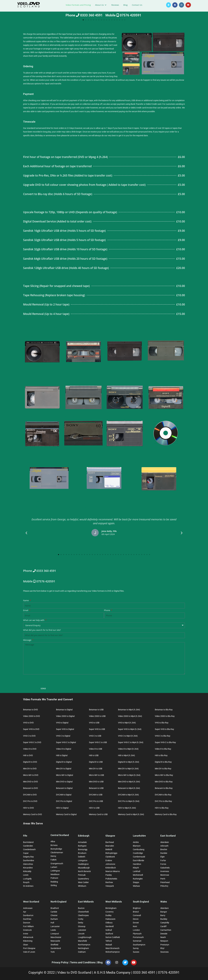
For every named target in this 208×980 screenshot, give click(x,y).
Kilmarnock (28, 937)
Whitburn (82, 886)
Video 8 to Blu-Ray (163, 749)
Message (28, 640)
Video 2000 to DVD (31, 716)
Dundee (164, 853)
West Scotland (31, 902)
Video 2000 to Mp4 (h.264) (130, 716)
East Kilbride (138, 860)
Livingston (83, 860)
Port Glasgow (29, 948)
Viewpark (110, 886)
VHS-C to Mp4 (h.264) (128, 736)
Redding (54, 882)
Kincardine (28, 868)
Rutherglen (138, 879)
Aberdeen (165, 842)
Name (26, 600)
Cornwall (137, 915)
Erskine (109, 860)
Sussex (136, 952)
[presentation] (45, 680)
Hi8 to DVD (28, 755)
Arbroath (164, 846)
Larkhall (136, 871)
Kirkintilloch (111, 868)
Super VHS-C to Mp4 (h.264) (131, 742)
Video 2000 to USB (97, 716)
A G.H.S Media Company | (113, 973)
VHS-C (27, 381)
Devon (136, 919)
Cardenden (28, 846)
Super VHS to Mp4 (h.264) (130, 729)
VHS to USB (94, 723)
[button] (83, 20)
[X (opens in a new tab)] (168, 5)
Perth (163, 879)
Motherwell (138, 875)
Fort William (28, 926)
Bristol (136, 912)
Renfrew (109, 882)
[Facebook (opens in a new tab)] (175, 5)
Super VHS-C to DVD (32, 742)
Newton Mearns (113, 871)
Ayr (25, 912)
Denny (53, 856)
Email (26, 610)
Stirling (54, 885)
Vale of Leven (29, 952)
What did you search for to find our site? (42, 630)
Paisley (109, 875)
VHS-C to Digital (63, 736)
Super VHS (153, 336)
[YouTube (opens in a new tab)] (188, 5)
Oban (26, 945)
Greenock (27, 930)
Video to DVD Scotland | (76, 973)
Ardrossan (28, 908)
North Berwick (84, 871)
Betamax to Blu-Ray (164, 710)
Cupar (26, 853)
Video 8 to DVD (30, 749)
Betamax (29, 336)
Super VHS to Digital (65, 729)
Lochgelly (27, 879)
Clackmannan (57, 852)
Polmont (54, 878)
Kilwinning (28, 941)
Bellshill (109, 849)
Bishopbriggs (111, 853)
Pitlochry (164, 886)
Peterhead (165, 882)
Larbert (54, 867)
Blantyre (137, 846)
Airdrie (136, 842)
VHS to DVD (28, 723)
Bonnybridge (56, 849)
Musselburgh (84, 868)
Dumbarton (28, 915)
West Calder (83, 882)
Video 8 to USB (96, 749)
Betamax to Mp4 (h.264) (129, 710)
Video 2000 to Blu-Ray (165, 716)
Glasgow (110, 836)
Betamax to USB (96, 710)
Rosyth (26, 882)
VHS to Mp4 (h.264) (127, 723)
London (136, 930)
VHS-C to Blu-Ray (163, 736)
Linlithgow (55, 871)
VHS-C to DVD (29, 736)
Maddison (55, 874)
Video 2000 (71, 336)
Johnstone (110, 864)
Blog (100, 962)
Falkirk (54, 860)
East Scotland (168, 836)
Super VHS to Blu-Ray (164, 729)
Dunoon (27, 923)
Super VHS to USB (97, 729)
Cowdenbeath (29, 849)
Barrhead (110, 842)
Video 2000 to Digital (65, 716)
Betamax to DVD (30, 710)
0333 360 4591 (145, 973)
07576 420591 (169, 973)
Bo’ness (54, 845)
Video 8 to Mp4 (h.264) (128, 749)
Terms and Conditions (83, 962)
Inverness (165, 871)
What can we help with (34, 620)
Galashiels (165, 868)
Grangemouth (57, 863)
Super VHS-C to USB (98, 742)
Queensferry (83, 879)
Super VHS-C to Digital (66, 742)
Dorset (136, 923)
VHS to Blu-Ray (162, 723)
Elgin (162, 857)
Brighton (137, 908)
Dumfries (27, 919)
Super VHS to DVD (31, 729)
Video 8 (69, 381)
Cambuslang (139, 849)
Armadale (82, 842)
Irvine (26, 934)
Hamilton (137, 864)
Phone (107, 610)
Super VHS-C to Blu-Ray (165, 742)
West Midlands (114, 902)
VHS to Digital (62, 723)
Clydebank (110, 857)
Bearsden (110, 846)
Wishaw (136, 886)
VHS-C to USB (95, 736)
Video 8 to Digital (64, 749)
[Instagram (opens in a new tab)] (181, 5)
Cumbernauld (139, 857)
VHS (108, 336)
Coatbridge (138, 853)
